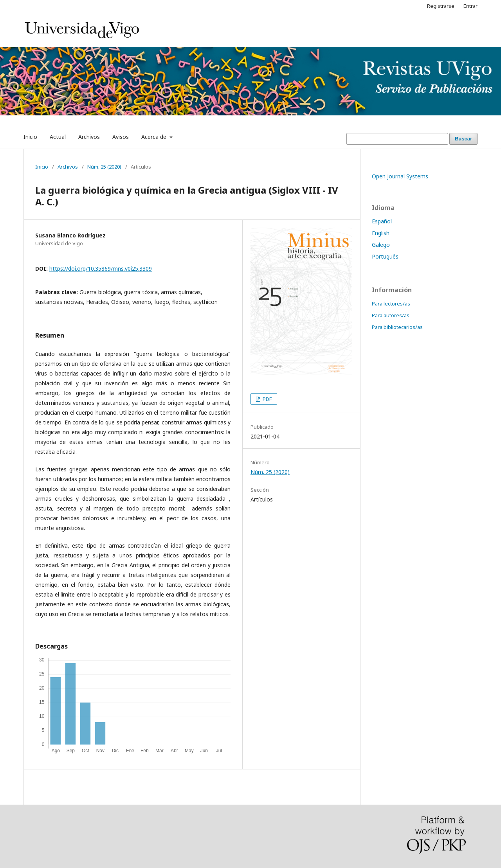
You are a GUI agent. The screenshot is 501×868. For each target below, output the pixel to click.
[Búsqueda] (397, 139)
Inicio (30, 137)
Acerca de (155, 137)
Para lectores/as (391, 304)
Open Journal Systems (400, 176)
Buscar (463, 139)
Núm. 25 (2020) (104, 167)
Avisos (121, 137)
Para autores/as (391, 315)
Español (382, 221)
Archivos (89, 137)
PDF (267, 399)
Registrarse (441, 6)
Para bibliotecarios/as (397, 327)
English (381, 233)
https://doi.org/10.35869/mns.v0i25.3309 (101, 269)
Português (385, 256)
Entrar (470, 6)
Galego (381, 245)
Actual (58, 137)
